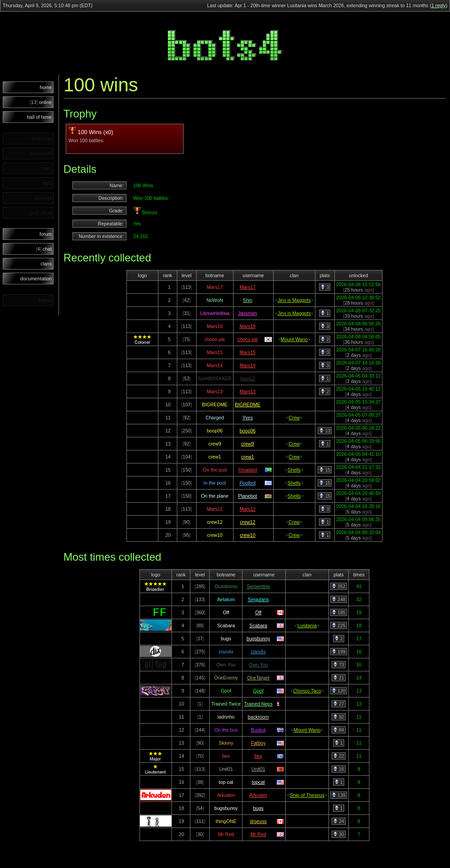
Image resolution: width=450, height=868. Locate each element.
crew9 (247, 444)
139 (339, 795)
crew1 (247, 457)
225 (339, 625)
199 (339, 652)
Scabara (258, 625)
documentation (36, 279)
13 (325, 431)
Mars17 (247, 287)
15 (325, 470)
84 (339, 730)
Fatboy (259, 743)
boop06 (247, 431)
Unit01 (259, 769)
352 (339, 586)
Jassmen (248, 313)
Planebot (247, 496)
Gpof (258, 691)
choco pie (247, 339)
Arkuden (258, 795)
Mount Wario (294, 339)
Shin (248, 300)
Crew (294, 418)
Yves (248, 418)
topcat (258, 782)
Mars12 (247, 509)
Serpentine (258, 586)
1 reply (438, 5)
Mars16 (247, 326)
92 (339, 717)
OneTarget (258, 678)
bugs (258, 808)
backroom (259, 717)
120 (339, 691)
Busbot (258, 730)
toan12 (248, 378)
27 (339, 704)
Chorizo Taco (307, 691)
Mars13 (247, 391)
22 (339, 756)
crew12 (247, 522)
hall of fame (39, 117)
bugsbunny (258, 639)
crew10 (247, 535)
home (46, 87)
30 (339, 834)
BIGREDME (248, 405)
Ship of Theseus (307, 795)
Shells (294, 470)
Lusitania (307, 625)
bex (258, 756)
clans (46, 264)
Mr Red (258, 834)
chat (44, 249)
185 (339, 612)
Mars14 (247, 365)
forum (46, 234)
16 (339, 769)
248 (339, 599)
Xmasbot (247, 470)
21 (339, 678)
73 (339, 665)
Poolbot (247, 483)
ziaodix (258, 652)
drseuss (258, 821)
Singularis (259, 599)
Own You (259, 665)
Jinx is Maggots (294, 300)
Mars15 (247, 352)
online (41, 102)
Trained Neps (258, 704)
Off (258, 612)
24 (339, 821)
